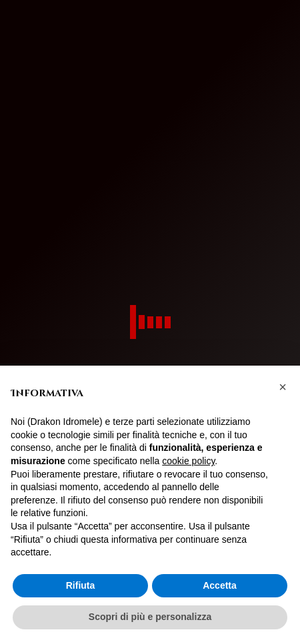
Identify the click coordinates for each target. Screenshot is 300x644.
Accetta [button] (220, 585)
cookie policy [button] (188, 461)
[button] (283, 387)
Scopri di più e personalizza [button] (150, 617)
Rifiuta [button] (81, 585)
